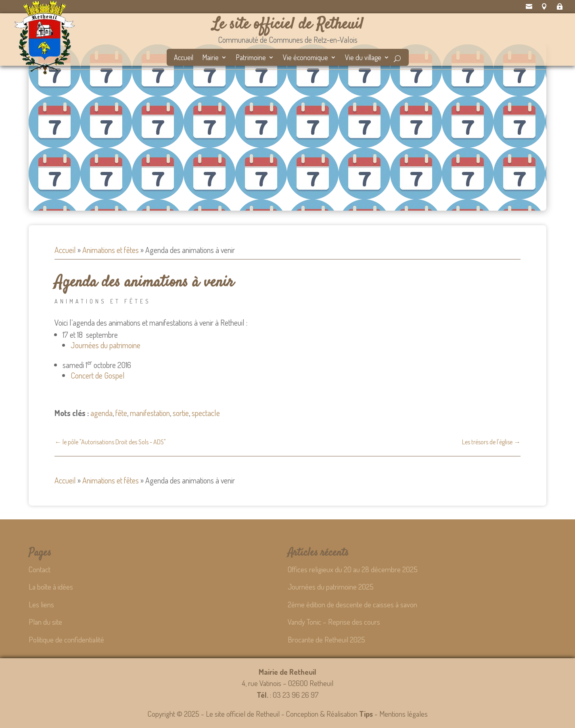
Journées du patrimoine (106, 345)
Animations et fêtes (111, 250)
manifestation (150, 413)
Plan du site (45, 622)
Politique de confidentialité (66, 639)
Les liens (41, 604)
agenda (101, 413)
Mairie (210, 58)
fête (121, 413)
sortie (181, 413)
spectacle (206, 413)
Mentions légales (404, 714)
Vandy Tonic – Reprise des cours (334, 622)
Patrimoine (251, 58)
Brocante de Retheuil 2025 (326, 639)
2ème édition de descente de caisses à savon (352, 604)
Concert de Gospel (98, 375)
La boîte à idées (51, 587)
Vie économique (305, 58)
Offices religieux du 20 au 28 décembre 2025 (353, 569)
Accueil (184, 58)
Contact (40, 569)
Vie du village (363, 58)
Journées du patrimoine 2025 (331, 587)
